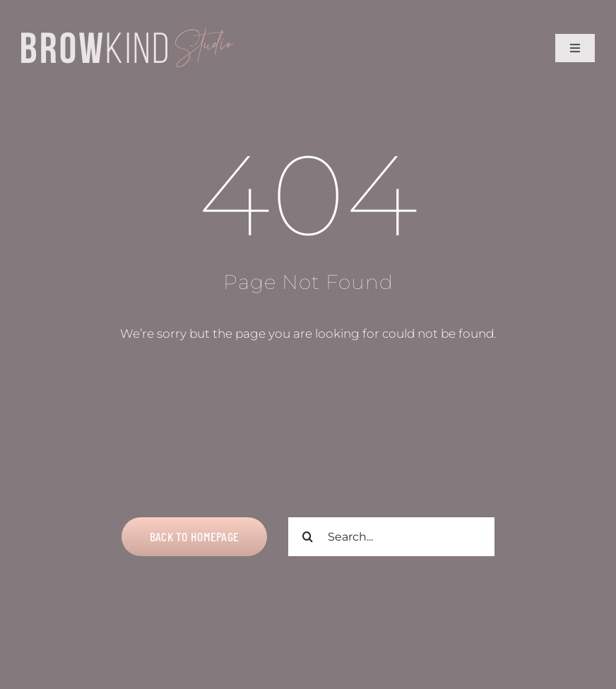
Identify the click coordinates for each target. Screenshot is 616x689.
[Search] (308, 537)
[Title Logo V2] (127, 34)
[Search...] (391, 537)
